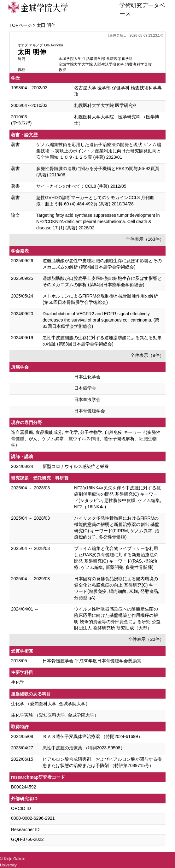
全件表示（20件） (146, 639)
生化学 (18, 682)
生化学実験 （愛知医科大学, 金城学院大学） (55, 715)
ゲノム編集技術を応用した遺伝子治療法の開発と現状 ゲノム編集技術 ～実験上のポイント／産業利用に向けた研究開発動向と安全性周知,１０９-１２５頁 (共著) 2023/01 (99, 151)
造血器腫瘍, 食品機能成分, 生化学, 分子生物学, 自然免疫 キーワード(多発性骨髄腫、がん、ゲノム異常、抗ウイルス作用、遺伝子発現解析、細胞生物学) (86, 439)
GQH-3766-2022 (27, 839)
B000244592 (23, 787)
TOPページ (21, 25)
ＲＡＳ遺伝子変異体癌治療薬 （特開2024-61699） (93, 736)
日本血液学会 (87, 399)
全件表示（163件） (145, 239)
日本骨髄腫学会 (90, 411)
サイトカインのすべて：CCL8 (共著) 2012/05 (81, 186)
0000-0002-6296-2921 (33, 818)
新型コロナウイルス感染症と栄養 (76, 466)
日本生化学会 (87, 377)
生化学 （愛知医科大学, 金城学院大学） (50, 704)
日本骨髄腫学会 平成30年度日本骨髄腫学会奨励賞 (92, 661)
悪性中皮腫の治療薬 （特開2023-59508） (84, 748)
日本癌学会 (85, 388)
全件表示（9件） (147, 355)
